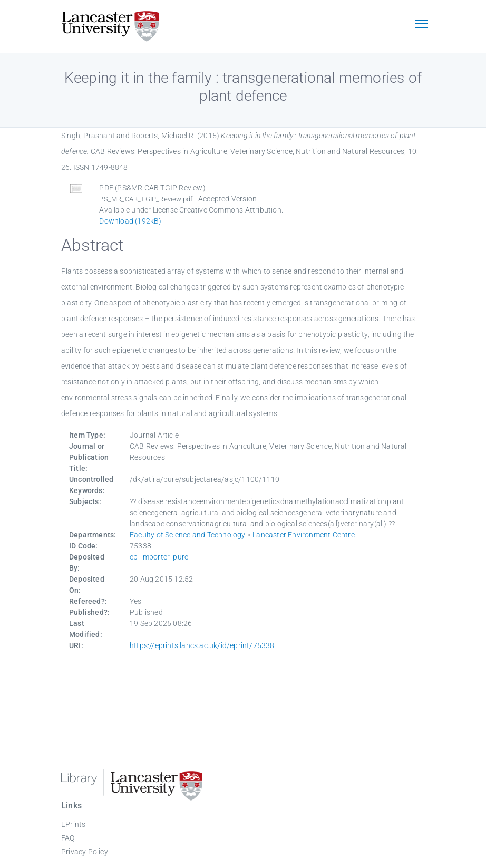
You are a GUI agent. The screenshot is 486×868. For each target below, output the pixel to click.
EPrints (73, 824)
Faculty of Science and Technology (188, 535)
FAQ (68, 838)
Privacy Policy (85, 852)
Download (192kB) (130, 221)
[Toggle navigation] (421, 25)
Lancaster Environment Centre (304, 535)
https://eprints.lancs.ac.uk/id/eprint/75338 (202, 645)
